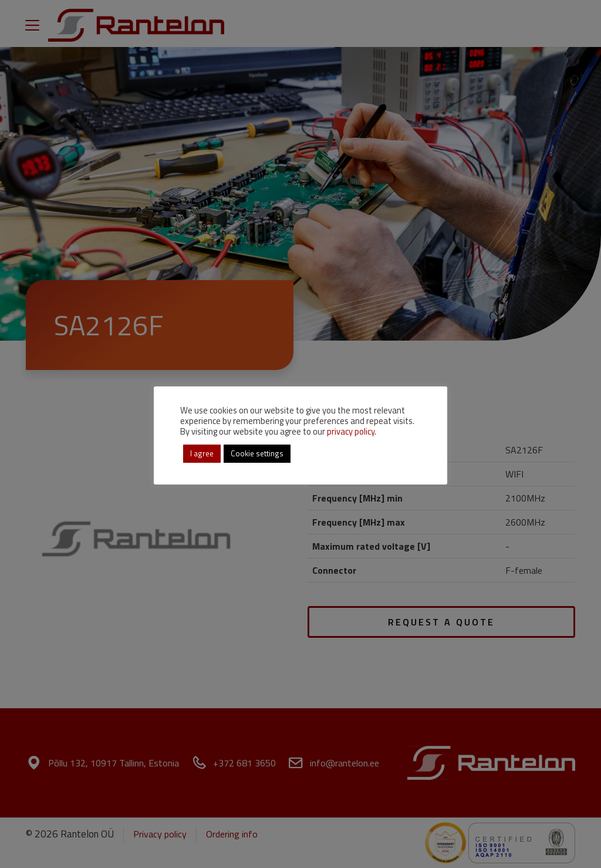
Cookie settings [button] (257, 453)
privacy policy (351, 431)
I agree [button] (202, 453)
